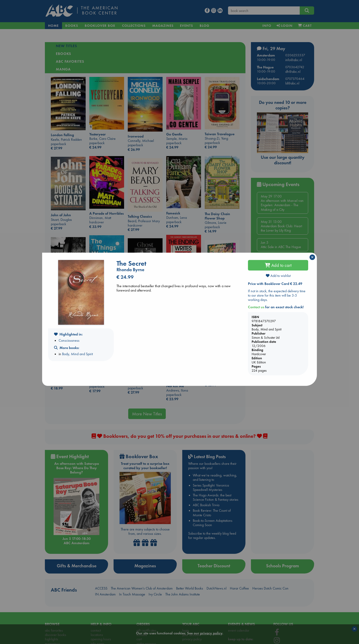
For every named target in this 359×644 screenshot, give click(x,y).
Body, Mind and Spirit (77, 354)
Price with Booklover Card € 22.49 (275, 284)
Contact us (256, 307)
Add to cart (278, 265)
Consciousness (69, 340)
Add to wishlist (278, 276)
